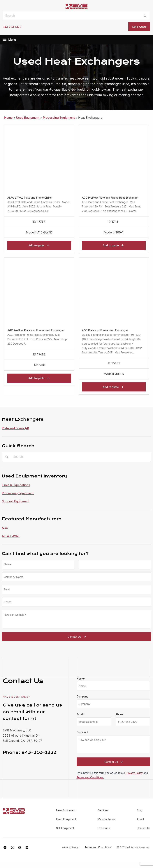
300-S (119, 374)
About (140, 819)
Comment (82, 732)
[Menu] (5, 40)
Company (82, 696)
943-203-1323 (12, 27)
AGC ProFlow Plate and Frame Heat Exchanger (110, 198)
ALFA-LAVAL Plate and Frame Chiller (30, 198)
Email (80, 714)
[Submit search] (145, 16)
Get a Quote (139, 27)
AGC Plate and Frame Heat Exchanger (105, 330)
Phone (119, 714)
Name (81, 679)
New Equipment (66, 810)
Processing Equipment (18, 493)
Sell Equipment (65, 828)
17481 (116, 222)
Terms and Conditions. (90, 777)
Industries (104, 828)
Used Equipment (28, 118)
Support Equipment (16, 501)
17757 (41, 222)
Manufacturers (107, 819)
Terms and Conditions (98, 847)
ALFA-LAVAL (11, 536)
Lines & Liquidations (16, 485)
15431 (116, 363)
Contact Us (77, 637)
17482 (41, 354)
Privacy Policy (134, 773)
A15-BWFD (45, 232)
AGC (5, 528)
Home (8, 118)
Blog (139, 810)
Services (103, 810)
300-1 (119, 232)
